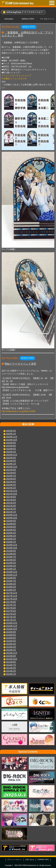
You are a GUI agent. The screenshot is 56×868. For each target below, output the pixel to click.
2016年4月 (11, 644)
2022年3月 (11, 485)
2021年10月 (12, 494)
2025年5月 (11, 431)
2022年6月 (11, 479)
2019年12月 (12, 545)
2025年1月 (11, 434)
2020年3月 (11, 536)
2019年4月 (11, 566)
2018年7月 (11, 581)
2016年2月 (11, 650)
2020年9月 (11, 521)
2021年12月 (12, 491)
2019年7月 (11, 557)
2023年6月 (11, 458)
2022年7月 (11, 476)
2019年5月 (11, 563)
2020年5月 (11, 530)
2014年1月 (11, 674)
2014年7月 (11, 665)
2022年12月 (12, 467)
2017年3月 (11, 617)
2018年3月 (11, 587)
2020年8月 (11, 524)
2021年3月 (11, 506)
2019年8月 (11, 554)
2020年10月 (12, 518)
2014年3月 (11, 668)
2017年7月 (11, 605)
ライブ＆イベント (47, 19)
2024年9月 (11, 443)
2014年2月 (11, 671)
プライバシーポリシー (15, 860)
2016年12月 (12, 623)
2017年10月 (12, 599)
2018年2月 (11, 590)
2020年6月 (11, 527)
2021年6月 (11, 500)
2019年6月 (11, 560)
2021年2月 (11, 509)
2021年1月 (11, 512)
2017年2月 (11, 620)
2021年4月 (11, 503)
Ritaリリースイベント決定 (20, 364)
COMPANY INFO (43, 860)
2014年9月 (11, 662)
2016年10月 (12, 629)
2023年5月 (11, 461)
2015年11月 (12, 653)
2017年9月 (11, 602)
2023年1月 (11, 464)
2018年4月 (11, 584)
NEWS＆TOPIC (28, 19)
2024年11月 (12, 437)
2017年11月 (12, 596)
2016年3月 (11, 647)
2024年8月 (11, 446)
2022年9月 (11, 470)
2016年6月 (11, 638)
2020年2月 (11, 539)
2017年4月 (11, 614)
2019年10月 (12, 548)
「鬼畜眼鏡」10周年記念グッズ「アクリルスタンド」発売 (27, 34)
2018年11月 (12, 575)
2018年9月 (11, 578)
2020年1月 (11, 542)
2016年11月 (12, 626)
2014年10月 (12, 659)
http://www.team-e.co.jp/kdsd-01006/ (19, 411)
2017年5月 (11, 611)
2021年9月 (11, 497)
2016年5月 (11, 641)
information (9, 19)
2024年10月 (12, 440)
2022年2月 (11, 488)
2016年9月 (11, 632)
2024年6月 (11, 449)
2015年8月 (11, 656)
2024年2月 (11, 452)
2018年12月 (12, 572)
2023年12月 (12, 455)
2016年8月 (11, 635)
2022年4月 (11, 482)
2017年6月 (11, 608)
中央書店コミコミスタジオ (14, 79)
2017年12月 (12, 593)
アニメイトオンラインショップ (16, 76)
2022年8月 (11, 473)
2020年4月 (11, 533)
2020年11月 (12, 515)
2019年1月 (11, 569)
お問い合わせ (30, 860)
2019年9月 (11, 551)
